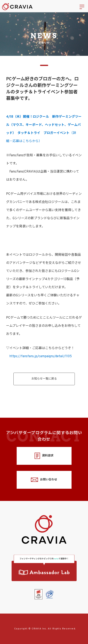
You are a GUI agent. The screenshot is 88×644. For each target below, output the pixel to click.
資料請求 (44, 456)
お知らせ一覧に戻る (44, 379)
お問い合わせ (44, 480)
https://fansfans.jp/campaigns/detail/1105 (41, 356)
